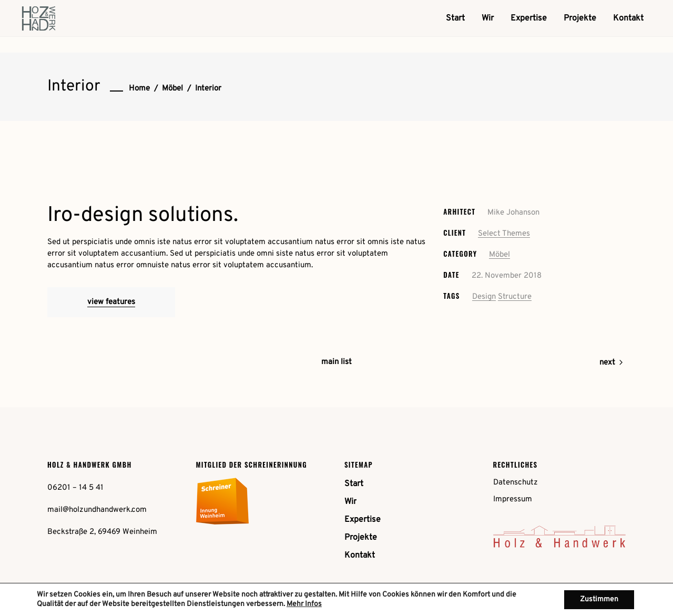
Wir (350, 502)
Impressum (513, 499)
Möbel (172, 89)
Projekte (361, 538)
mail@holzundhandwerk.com (97, 510)
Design (484, 297)
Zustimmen (599, 599)
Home (139, 89)
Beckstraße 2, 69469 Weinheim (102, 532)
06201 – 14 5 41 (75, 488)
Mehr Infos (304, 604)
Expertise (363, 520)
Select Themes (504, 234)
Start (354, 484)
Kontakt (360, 556)
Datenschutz (516, 483)
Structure (515, 297)
